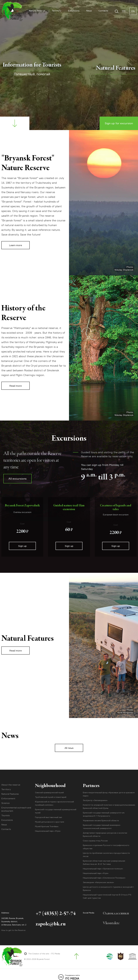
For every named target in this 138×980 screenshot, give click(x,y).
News (89, 11)
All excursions (18, 479)
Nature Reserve (37, 11)
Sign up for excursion (119, 123)
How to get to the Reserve (13, 930)
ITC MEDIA (69, 977)
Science (5, 803)
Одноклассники (116, 913)
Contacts (103, 11)
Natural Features (10, 794)
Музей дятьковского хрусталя (50, 822)
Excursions (74, 11)
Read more (15, 386)
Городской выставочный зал (49, 817)
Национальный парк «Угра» (48, 831)
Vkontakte (111, 923)
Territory (57, 11)
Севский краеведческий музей (49, 792)
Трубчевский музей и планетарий (51, 797)
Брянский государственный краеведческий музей (56, 811)
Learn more (15, 245)
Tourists (6, 815)
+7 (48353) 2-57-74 (56, 914)
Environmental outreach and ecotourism (16, 809)
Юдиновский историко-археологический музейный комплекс (54, 803)
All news (69, 748)
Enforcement (8, 798)
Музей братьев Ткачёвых (47, 826)
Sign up (22, 546)
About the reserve (11, 785)
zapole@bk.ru (51, 924)
